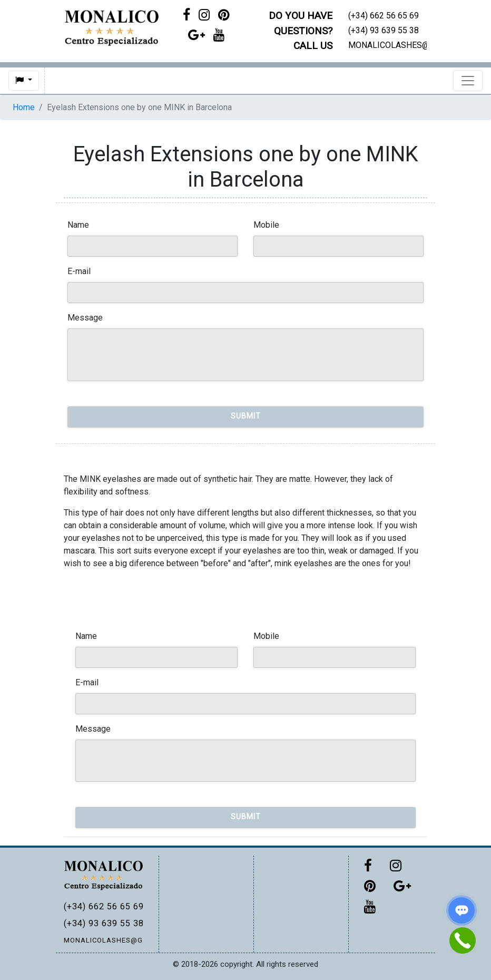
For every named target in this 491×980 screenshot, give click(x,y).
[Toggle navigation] (468, 81)
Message (85, 318)
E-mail (79, 271)
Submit (246, 416)
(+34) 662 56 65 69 (103, 906)
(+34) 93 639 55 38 (103, 923)
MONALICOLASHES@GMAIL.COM (103, 940)
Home (24, 107)
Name (78, 225)
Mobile (266, 225)
